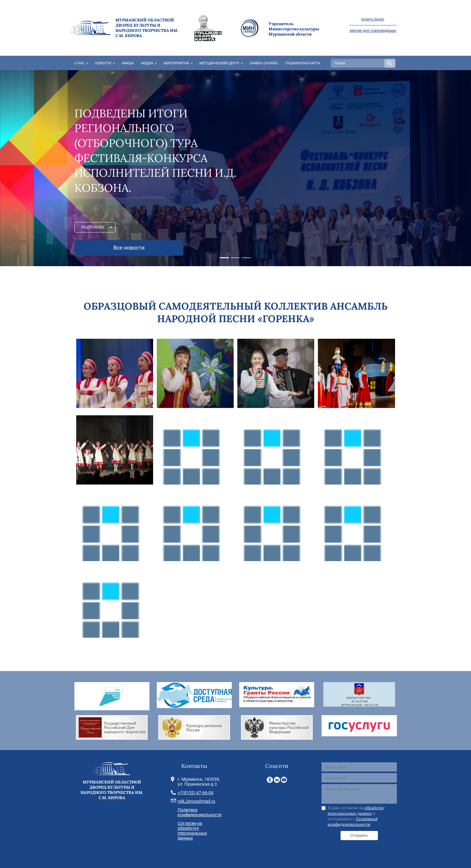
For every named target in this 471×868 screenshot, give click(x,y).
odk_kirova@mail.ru (196, 801)
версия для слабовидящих (373, 31)
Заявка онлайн (264, 63)
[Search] (358, 63)
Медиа (147, 63)
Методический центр (219, 63)
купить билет (373, 19)
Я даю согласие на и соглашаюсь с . (356, 816)
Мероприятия (176, 63)
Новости (103, 63)
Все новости (129, 248)
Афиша (128, 63)
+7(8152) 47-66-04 (196, 793)
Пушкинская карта (303, 63)
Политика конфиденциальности (200, 812)
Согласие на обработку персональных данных (192, 831)
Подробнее (93, 227)
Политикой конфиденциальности (353, 822)
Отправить (359, 836)
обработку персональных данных (356, 811)
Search (390, 63)
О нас (79, 63)
